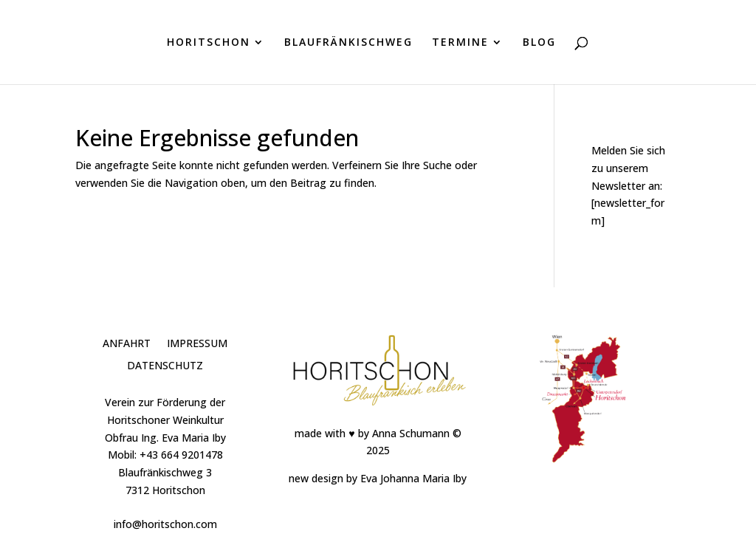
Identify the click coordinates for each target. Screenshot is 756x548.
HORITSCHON (209, 43)
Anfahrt (127, 344)
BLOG (539, 43)
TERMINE (460, 43)
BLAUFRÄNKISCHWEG (348, 43)
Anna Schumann (411, 433)
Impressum (197, 344)
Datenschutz (165, 366)
